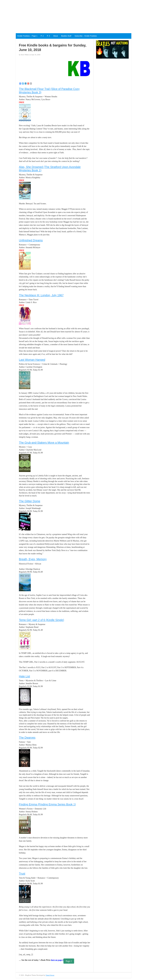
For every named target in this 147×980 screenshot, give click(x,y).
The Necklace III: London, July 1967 (41, 295)
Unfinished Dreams (31, 240)
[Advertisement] (67, 16)
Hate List (24, 676)
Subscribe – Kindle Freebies (86, 36)
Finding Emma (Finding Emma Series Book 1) (47, 804)
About (56, 36)
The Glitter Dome (30, 501)
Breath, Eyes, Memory (33, 559)
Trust (22, 874)
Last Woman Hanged (32, 360)
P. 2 (42, 36)
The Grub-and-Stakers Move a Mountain (44, 443)
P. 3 (48, 36)
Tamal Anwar (50, 975)
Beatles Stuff (66, 36)
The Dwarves (27, 738)
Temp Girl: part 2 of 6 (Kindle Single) (41, 620)
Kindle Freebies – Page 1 (27, 36)
